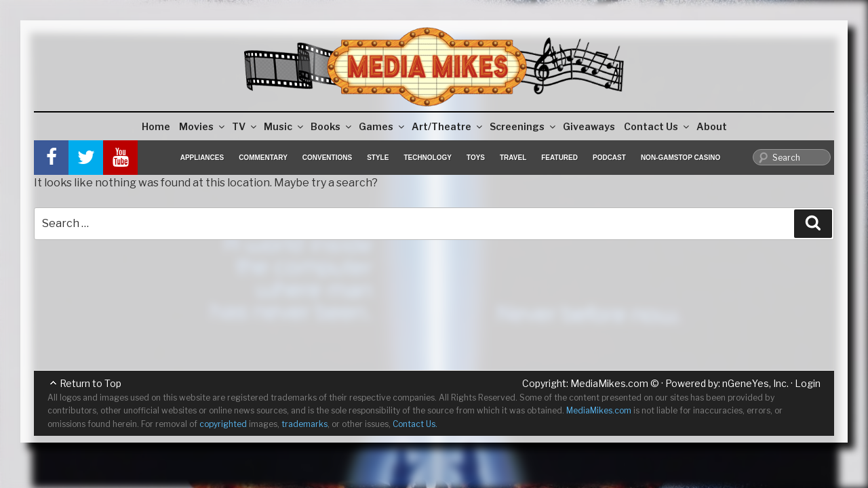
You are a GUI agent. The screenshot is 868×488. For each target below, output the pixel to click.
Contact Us (657, 126)
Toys (476, 158)
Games (382, 126)
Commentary (263, 158)
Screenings (524, 126)
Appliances (202, 158)
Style (378, 158)
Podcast (609, 158)
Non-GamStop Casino (680, 158)
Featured (559, 158)
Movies (203, 126)
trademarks (304, 424)
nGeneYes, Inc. (755, 383)
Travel (513, 158)
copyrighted (223, 424)
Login (808, 383)
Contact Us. (415, 424)
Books (332, 126)
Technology (428, 158)
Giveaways (589, 126)
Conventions (327, 158)
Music (284, 126)
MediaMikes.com (609, 383)
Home (156, 126)
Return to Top (91, 383)
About (712, 126)
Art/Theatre (448, 126)
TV (245, 126)
